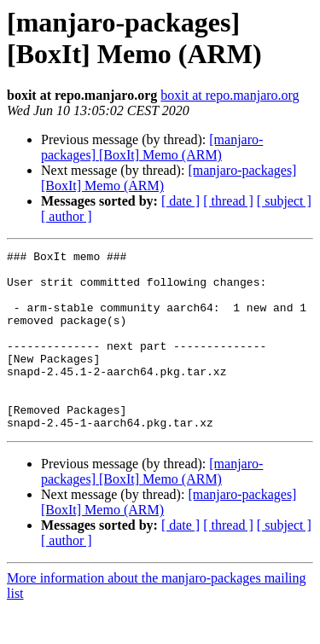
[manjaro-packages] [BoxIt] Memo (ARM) (152, 147)
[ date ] (180, 201)
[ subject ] (284, 201)
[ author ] (67, 216)
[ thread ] (228, 201)
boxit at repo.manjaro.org (230, 95)
